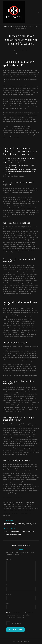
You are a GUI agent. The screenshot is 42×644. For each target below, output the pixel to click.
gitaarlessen (7, 507)
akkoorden (8, 502)
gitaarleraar (31, 505)
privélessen (25, 511)
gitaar (11, 26)
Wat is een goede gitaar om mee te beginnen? (20, 158)
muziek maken (26, 507)
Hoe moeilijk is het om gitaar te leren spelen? (19, 165)
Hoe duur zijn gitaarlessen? (14, 167)
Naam (9, 585)
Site (8, 604)
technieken (28, 513)
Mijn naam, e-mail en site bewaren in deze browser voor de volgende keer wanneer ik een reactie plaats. (20, 615)
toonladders (7, 515)
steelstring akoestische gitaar (13, 513)
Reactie (9, 559)
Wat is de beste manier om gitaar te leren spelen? (21, 163)
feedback (13, 505)
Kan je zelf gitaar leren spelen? (15, 161)
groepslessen (17, 507)
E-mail (9, 594)
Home (6, 26)
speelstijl (33, 511)
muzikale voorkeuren (32, 509)
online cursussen (15, 511)
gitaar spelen (21, 505)
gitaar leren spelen (16, 498)
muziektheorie (7, 509)
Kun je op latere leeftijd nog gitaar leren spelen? (20, 169)
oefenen (5, 511)
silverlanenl (22, 53)
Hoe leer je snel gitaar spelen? (15, 176)
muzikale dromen (18, 509)
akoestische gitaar (19, 502)
